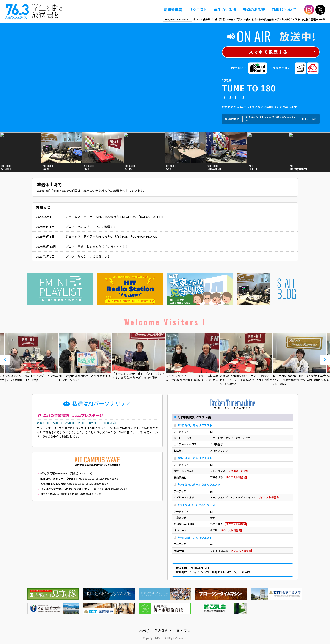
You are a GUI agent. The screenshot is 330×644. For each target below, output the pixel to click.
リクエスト (198, 10)
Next (325, 360)
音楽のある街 (254, 10)
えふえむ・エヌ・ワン (34, 11)
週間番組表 (173, 10)
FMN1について (284, 10)
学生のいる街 (225, 10)
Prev (5, 360)
